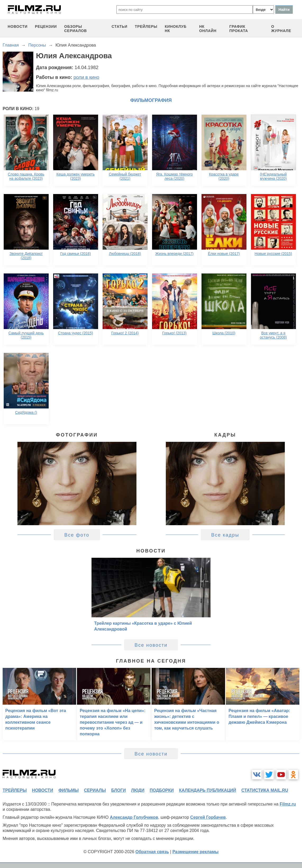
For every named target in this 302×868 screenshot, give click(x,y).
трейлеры (146, 26)
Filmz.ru (288, 804)
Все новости (151, 645)
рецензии (46, 26)
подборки (162, 790)
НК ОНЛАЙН (208, 29)
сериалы (95, 790)
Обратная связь (152, 852)
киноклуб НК (176, 29)
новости (18, 26)
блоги (118, 790)
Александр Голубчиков (134, 817)
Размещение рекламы (196, 852)
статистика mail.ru (265, 790)
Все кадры (225, 535)
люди (138, 790)
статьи (120, 26)
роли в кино (86, 77)
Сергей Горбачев (208, 817)
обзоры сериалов (76, 29)
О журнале (281, 29)
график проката (239, 29)
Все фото (77, 535)
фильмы (68, 790)
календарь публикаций (208, 790)
